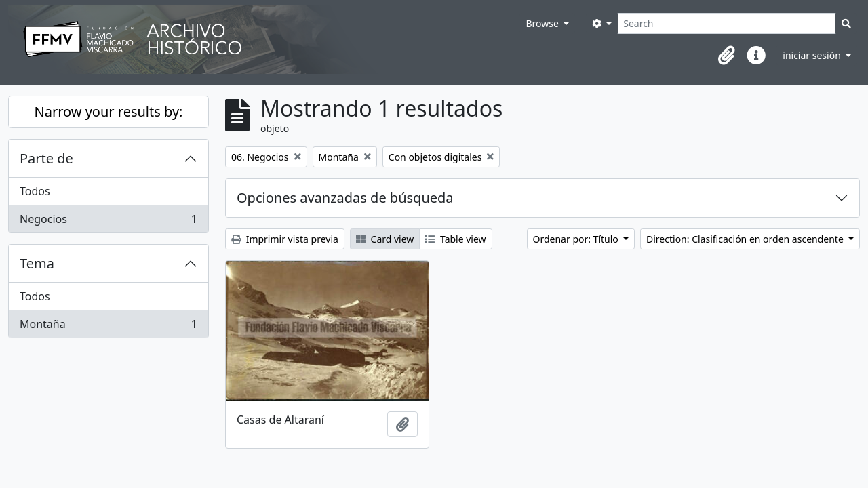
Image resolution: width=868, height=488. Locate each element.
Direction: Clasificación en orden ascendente (746, 239)
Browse (543, 23)
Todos (35, 191)
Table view (455, 239)
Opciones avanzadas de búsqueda (345, 198)
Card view (385, 239)
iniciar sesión (813, 55)
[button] (726, 56)
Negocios (108, 222)
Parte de (46, 158)
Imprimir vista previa (285, 239)
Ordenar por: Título (577, 239)
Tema (37, 263)
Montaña (108, 327)
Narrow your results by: (109, 111)
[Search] (727, 23)
